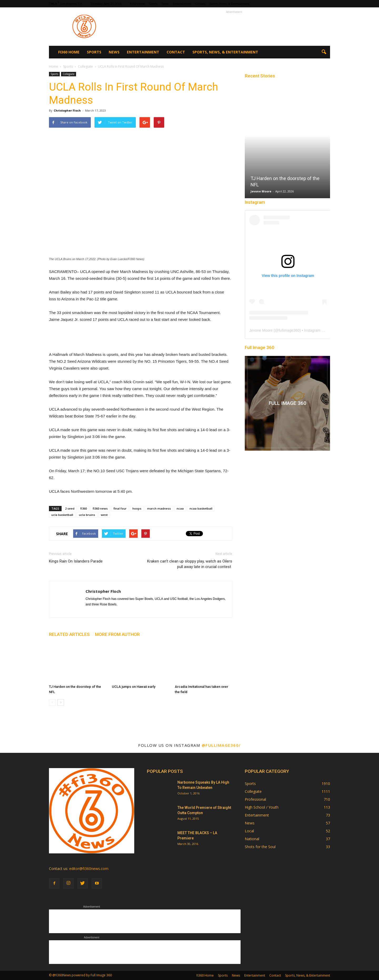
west (104, 515)
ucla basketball (62, 515)
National (252, 839)
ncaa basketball (201, 508)
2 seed (70, 508)
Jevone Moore (261, 191)
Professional (255, 799)
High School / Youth (262, 807)
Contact (200, 4)
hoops (137, 508)
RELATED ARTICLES (69, 634)
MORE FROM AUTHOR (117, 634)
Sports (153, 4)
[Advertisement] (234, 27)
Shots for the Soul (260, 847)
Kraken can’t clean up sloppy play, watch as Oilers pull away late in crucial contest (190, 564)
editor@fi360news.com (89, 869)
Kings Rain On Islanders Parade (76, 561)
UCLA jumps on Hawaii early (134, 687)
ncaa (180, 508)
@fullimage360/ (221, 745)
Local (249, 831)
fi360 (84, 508)
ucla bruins (87, 515)
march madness (159, 508)
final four (120, 508)
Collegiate (69, 74)
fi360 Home (137, 4)
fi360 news (100, 508)
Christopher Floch (67, 110)
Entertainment (182, 4)
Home (54, 66)
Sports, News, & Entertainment (229, 4)
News (165, 4)
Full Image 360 (260, 347)
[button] (324, 52)
